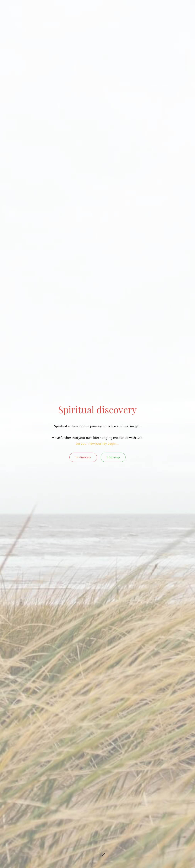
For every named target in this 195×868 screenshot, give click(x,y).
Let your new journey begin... (97, 444)
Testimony (83, 457)
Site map (113, 457)
